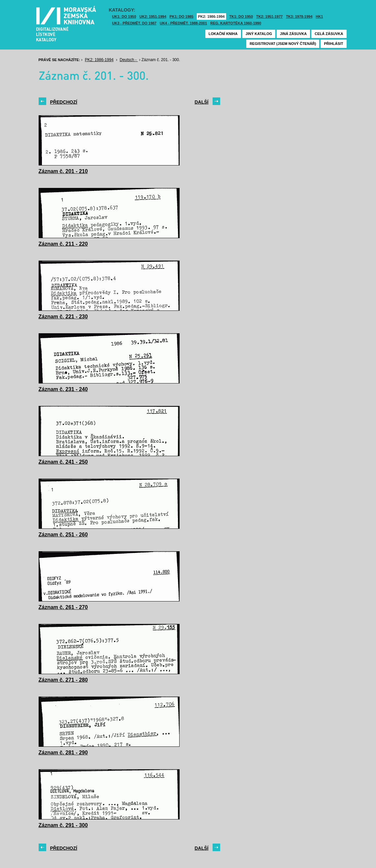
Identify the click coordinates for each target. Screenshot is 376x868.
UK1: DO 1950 (124, 17)
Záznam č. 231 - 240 (63, 389)
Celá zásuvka (329, 34)
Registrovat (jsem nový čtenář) (283, 44)
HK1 (319, 17)
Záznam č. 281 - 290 (63, 753)
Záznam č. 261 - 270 (63, 607)
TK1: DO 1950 (241, 17)
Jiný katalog (259, 34)
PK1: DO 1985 (182, 17)
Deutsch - (129, 60)
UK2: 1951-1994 (153, 17)
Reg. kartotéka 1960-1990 (236, 23)
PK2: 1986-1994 (211, 17)
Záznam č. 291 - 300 (63, 825)
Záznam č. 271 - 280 (63, 680)
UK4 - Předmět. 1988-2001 (183, 23)
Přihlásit (333, 44)
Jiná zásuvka (293, 34)
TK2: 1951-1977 (269, 17)
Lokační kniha (223, 34)
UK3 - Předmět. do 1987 (134, 23)
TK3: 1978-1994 (299, 17)
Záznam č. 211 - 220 (63, 244)
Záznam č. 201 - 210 (63, 171)
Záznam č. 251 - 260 (63, 535)
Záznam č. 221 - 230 (63, 317)
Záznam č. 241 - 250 (63, 462)
